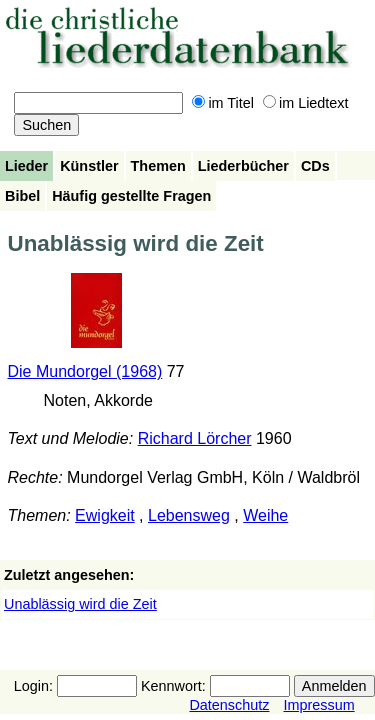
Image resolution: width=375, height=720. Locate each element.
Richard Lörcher (195, 438)
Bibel (22, 196)
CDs (315, 166)
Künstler (89, 166)
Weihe (265, 515)
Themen (158, 166)
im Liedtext (306, 103)
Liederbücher (243, 166)
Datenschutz (229, 705)
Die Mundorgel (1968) (85, 371)
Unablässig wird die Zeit (80, 604)
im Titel (223, 103)
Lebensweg (189, 515)
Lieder (26, 166)
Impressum (318, 705)
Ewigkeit (105, 515)
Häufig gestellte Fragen (131, 196)
